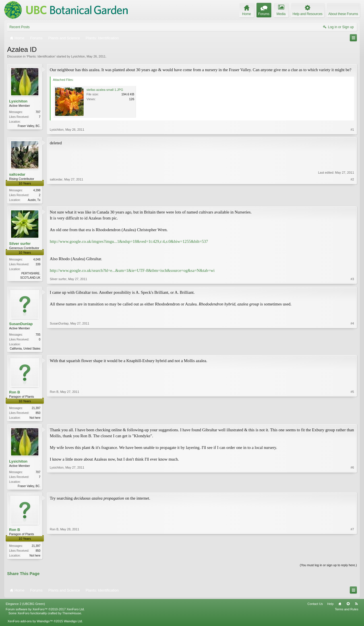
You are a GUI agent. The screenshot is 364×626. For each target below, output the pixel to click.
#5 (352, 418)
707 (38, 112)
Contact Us (315, 607)
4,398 (37, 190)
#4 (352, 348)
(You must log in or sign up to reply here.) (328, 568)
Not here (35, 419)
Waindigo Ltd (73, 624)
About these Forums (343, 14)
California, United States (25, 349)
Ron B (15, 393)
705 (38, 335)
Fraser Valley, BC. (29, 126)
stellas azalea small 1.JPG (105, 90)
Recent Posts (19, 27)
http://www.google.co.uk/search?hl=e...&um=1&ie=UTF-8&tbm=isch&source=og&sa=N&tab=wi (132, 271)
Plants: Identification (41, 56)
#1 (352, 130)
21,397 (36, 409)
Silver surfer (20, 244)
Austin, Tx (34, 200)
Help (330, 607)
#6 (352, 487)
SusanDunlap (21, 324)
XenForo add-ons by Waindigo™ (30, 624)
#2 (352, 199)
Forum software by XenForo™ (45, 612)
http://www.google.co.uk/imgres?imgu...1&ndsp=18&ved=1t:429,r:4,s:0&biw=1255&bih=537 (129, 242)
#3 (352, 280)
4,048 (37, 260)
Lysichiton (78, 56)
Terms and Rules (347, 612)
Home (340, 607)
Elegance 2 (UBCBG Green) (25, 607)
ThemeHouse (72, 616)
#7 (352, 557)
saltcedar (17, 174)
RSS (356, 607)
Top (348, 607)
